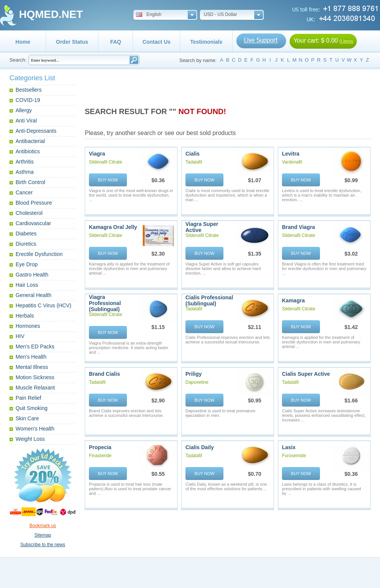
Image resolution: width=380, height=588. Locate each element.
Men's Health (31, 357)
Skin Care (27, 418)
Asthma (25, 172)
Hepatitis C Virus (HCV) (44, 305)
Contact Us (157, 42)
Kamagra (293, 300)
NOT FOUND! (202, 111)
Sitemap (43, 535)
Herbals (25, 316)
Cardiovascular (33, 223)
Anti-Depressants (36, 131)
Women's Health (35, 429)
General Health (33, 295)
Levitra (291, 154)
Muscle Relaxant (35, 388)
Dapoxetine (197, 382)
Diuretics (26, 244)
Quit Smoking (32, 408)
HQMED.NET (51, 14)
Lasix (289, 447)
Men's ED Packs (35, 346)
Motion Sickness (35, 377)
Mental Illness (32, 367)
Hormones (28, 326)
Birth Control (30, 182)
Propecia (100, 447)
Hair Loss (27, 285)
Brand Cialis (104, 374)
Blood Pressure (34, 203)
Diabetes (26, 234)
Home (23, 42)
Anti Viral (26, 121)
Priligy (194, 374)
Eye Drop (27, 264)
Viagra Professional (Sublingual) (105, 303)
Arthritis (25, 162)
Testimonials (207, 42)
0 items (346, 41)
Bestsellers (28, 90)
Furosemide (294, 456)
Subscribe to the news (43, 545)
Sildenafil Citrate (105, 162)
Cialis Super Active (306, 374)
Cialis (192, 154)
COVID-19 (28, 100)
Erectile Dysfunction (39, 254)
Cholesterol (29, 213)
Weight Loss (30, 439)
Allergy (24, 110)
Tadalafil (194, 162)
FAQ (116, 42)
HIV (20, 336)
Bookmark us (43, 526)
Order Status (72, 42)
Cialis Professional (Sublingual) (209, 300)
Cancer (24, 192)
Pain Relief (28, 398)
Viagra (97, 154)
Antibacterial (30, 141)
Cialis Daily (200, 447)
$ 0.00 (329, 41)
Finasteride (100, 456)
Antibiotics (28, 151)
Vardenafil (292, 162)
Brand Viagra (298, 227)
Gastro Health (32, 275)
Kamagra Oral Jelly (113, 227)
